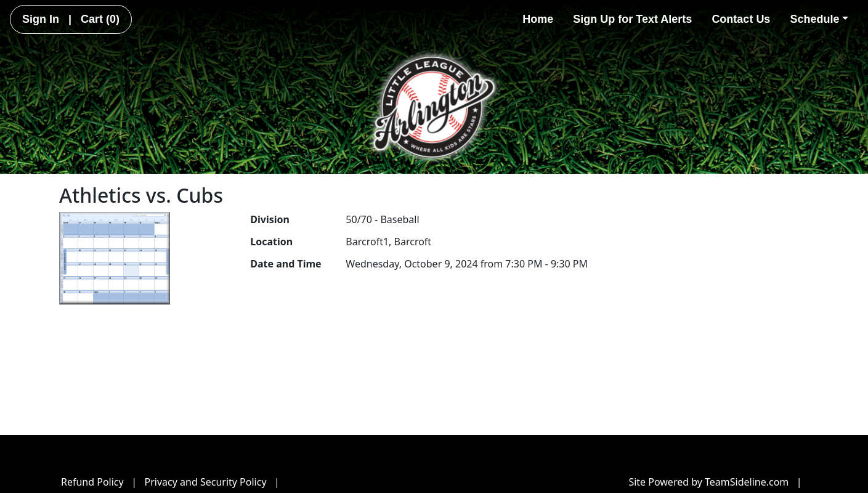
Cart (100, 19)
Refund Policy (92, 482)
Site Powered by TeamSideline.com (708, 482)
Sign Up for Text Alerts (632, 19)
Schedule (819, 19)
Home (538, 19)
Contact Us (741, 19)
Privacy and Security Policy (206, 482)
